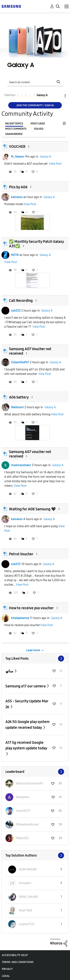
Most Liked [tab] (38, 124)
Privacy (7, 969)
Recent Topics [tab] (14, 124)
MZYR (15, 255)
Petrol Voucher (21, 554)
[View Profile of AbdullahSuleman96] (29, 783)
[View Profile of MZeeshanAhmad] (27, 824)
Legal (6, 976)
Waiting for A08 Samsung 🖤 (32, 509)
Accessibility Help (15, 955)
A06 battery (19, 397)
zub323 (16, 311)
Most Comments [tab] (16, 129)
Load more (33, 650)
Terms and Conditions (18, 962)
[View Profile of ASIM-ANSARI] (28, 869)
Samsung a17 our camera (26, 686)
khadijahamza (20, 618)
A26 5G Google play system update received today (27, 725)
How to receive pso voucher (31, 608)
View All (35, 659)
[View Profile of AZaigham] (23, 797)
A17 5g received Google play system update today (26, 745)
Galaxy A (45, 157)
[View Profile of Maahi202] (22, 838)
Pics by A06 (18, 187)
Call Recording (21, 301)
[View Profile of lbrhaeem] (25, 883)
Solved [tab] (39, 129)
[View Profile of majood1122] (27, 924)
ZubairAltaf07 (20, 362)
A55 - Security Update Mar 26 (27, 704)
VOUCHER (17, 147)
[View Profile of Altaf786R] (26, 910)
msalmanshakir (21, 465)
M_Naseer (18, 157)
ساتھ (10, 671)
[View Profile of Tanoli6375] (23, 811)
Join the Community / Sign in (35, 105)
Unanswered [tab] (14, 134)
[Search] (35, 82)
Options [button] (59, 96)
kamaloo (17, 197)
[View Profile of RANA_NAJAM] (28, 897)
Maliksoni (17, 407)
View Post (55, 164)
